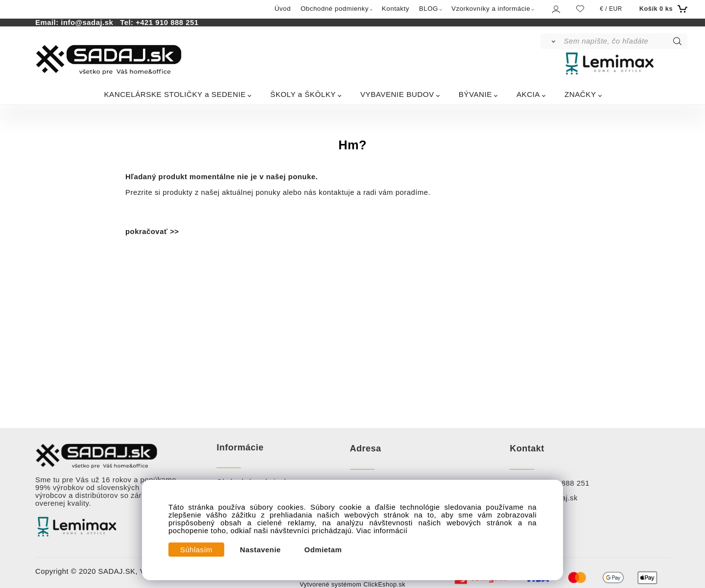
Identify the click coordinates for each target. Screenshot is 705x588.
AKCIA (528, 94)
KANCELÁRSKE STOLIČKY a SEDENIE (175, 94)
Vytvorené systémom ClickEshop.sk (352, 585)
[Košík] (662, 9)
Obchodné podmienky (335, 9)
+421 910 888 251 (167, 23)
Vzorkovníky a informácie (491, 9)
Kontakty (396, 9)
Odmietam (323, 550)
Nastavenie (260, 550)
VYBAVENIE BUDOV (397, 94)
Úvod (283, 9)
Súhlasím (196, 550)
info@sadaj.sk (89, 23)
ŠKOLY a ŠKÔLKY (303, 94)
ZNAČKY (580, 94)
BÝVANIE (475, 94)
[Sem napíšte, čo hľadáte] (625, 41)
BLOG (429, 9)
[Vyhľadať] (552, 41)
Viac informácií (382, 531)
